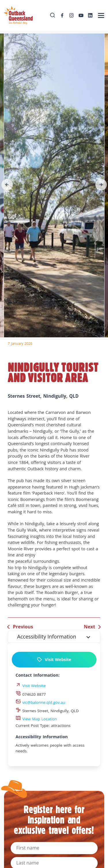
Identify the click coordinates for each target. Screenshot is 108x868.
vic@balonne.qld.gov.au (40, 702)
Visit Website (54, 660)
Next (89, 627)
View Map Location (36, 719)
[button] (7, 185)
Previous (23, 627)
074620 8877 (31, 694)
